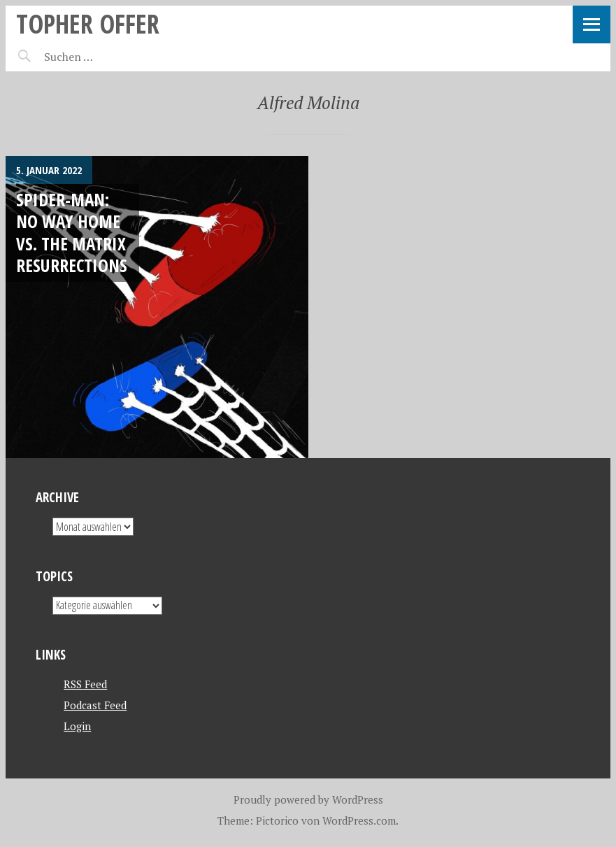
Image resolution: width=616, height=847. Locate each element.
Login (77, 726)
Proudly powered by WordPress (308, 799)
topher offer (88, 23)
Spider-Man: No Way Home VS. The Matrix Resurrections (72, 232)
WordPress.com (359, 820)
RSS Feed (85, 684)
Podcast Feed (95, 705)
